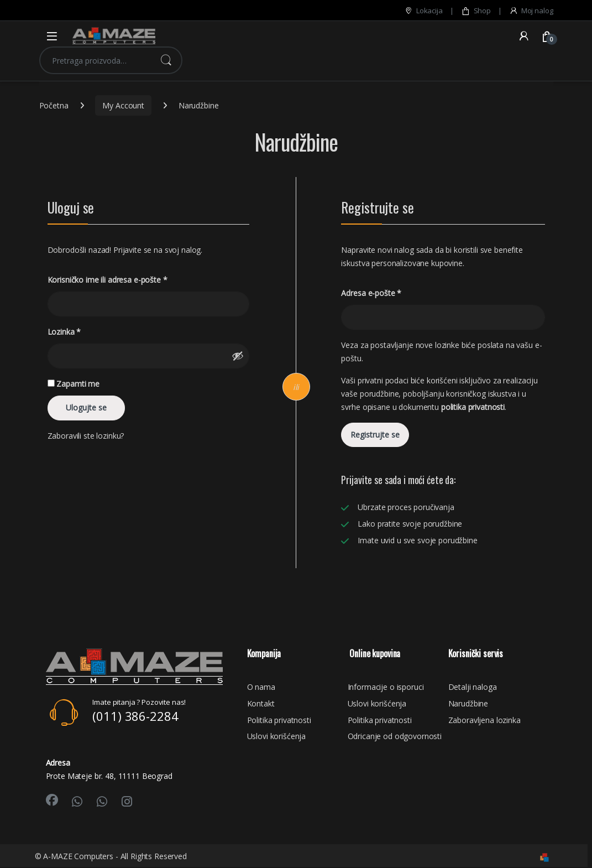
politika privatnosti (473, 407)
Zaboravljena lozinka (484, 720)
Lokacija (423, 11)
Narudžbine (468, 703)
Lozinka (64, 332)
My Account (123, 105)
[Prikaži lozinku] (238, 356)
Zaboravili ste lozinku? (86, 436)
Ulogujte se (86, 407)
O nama (261, 687)
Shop (476, 11)
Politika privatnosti (279, 720)
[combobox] (95, 60)
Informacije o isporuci (386, 687)
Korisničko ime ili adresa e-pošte (108, 280)
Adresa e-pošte (371, 293)
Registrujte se (375, 435)
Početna (54, 105)
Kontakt (261, 703)
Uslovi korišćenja (277, 736)
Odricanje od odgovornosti (395, 736)
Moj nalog (531, 11)
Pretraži (166, 60)
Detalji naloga (473, 687)
